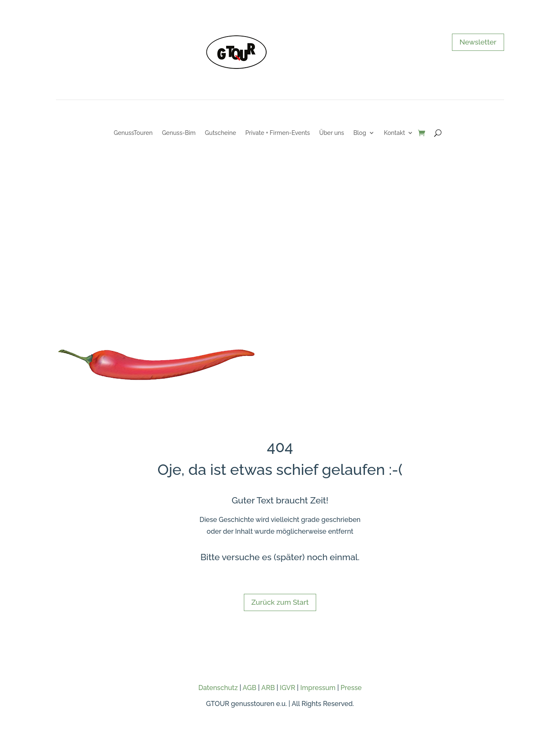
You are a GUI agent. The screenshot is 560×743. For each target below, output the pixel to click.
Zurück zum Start (280, 602)
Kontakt (394, 133)
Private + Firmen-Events (277, 133)
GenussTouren (133, 133)
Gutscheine (220, 133)
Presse (351, 688)
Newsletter (478, 42)
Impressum (318, 688)
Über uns (332, 133)
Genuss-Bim (179, 133)
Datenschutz (218, 688)
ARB (268, 688)
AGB (250, 688)
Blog (360, 133)
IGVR (288, 688)
